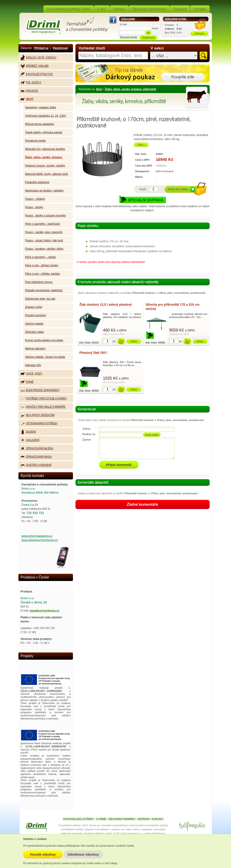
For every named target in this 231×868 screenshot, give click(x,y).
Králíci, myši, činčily (39, 58)
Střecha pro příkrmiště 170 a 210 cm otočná (173, 307)
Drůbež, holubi (35, 66)
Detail (134, 341)
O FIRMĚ (101, 819)
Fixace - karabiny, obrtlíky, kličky (44, 249)
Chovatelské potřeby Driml (69, 9)
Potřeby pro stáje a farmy (44, 399)
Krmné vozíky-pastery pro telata (44, 340)
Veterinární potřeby (39, 424)
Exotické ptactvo (37, 74)
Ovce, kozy (32, 374)
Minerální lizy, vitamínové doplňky (45, 149)
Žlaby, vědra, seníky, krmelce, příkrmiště (131, 89)
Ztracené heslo (129, 37)
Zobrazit (199, 33)
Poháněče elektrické (37, 182)
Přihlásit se (41, 48)
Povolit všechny (43, 854)
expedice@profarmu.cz (44, 611)
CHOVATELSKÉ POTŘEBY (78, 819)
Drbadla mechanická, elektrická (44, 290)
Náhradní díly (33, 365)
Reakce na (89, 434)
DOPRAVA (144, 819)
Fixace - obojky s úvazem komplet (45, 216)
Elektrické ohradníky (40, 390)
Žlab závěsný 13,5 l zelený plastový (106, 305)
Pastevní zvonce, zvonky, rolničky (45, 166)
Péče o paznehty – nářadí (41, 257)
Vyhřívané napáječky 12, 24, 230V (46, 116)
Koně (27, 382)
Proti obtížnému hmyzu (39, 282)
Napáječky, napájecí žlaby (41, 107)
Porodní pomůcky (36, 315)
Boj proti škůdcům (38, 415)
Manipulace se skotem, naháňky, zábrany (45, 192)
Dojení (28, 432)
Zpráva (87, 440)
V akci (102, 9)
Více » (141, 145)
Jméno (86, 429)
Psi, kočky (31, 83)
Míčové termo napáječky (40, 124)
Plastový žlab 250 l (93, 353)
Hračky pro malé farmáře (43, 407)
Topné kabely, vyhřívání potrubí (44, 132)
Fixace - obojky (34, 207)
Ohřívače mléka (35, 332)
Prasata (29, 91)
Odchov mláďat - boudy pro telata (45, 357)
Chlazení (30, 440)
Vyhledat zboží (92, 48)
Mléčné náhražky (35, 349)
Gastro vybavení (36, 465)
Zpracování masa (36, 457)
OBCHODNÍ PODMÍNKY (122, 819)
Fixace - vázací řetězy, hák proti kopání (44, 241)
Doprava (180, 9)
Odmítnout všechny (83, 854)
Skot (99, 89)
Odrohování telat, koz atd (40, 299)
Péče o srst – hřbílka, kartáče (43, 274)
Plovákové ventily (36, 141)
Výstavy (119, 9)
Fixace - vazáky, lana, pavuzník (44, 232)
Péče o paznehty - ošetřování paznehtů (43, 225)
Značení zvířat (34, 307)
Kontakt (200, 9)
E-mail (123, 24)
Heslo (155, 28)
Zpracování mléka (37, 449)
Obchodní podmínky (149, 9)
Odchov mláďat (34, 324)
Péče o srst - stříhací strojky (42, 265)
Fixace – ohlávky (35, 199)
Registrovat (60, 48)
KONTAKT (158, 819)
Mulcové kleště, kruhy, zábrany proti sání (47, 175)
